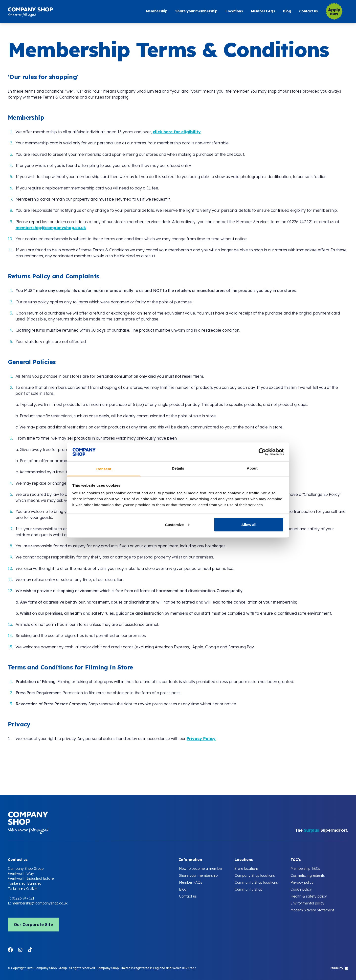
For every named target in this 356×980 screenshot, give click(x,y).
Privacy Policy (201, 739)
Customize (178, 524)
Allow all (249, 524)
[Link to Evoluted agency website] (346, 968)
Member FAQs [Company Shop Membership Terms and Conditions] (191, 882)
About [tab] (252, 468)
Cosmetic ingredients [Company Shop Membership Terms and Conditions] (308, 875)
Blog (287, 11)
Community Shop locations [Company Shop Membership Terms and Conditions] (256, 882)
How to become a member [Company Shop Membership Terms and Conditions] (201, 869)
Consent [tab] (104, 469)
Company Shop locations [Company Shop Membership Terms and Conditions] (255, 875)
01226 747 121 (23, 898)
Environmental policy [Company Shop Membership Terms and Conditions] (307, 903)
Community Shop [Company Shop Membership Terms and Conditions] (248, 889)
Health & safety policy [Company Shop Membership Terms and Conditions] (309, 896)
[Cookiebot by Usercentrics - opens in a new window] (262, 452)
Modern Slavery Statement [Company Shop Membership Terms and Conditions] (312, 910)
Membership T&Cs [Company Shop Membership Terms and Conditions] (305, 869)
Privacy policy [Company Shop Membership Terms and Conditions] (302, 882)
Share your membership (196, 11)
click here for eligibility (177, 132)
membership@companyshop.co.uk (51, 228)
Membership (157, 11)
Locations (234, 11)
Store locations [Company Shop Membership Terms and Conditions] (247, 869)
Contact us (309, 11)
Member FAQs (263, 11)
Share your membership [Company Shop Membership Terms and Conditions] (198, 875)
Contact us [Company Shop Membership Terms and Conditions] (188, 896)
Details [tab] (178, 468)
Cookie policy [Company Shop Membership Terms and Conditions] (301, 889)
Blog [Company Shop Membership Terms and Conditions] (183, 889)
